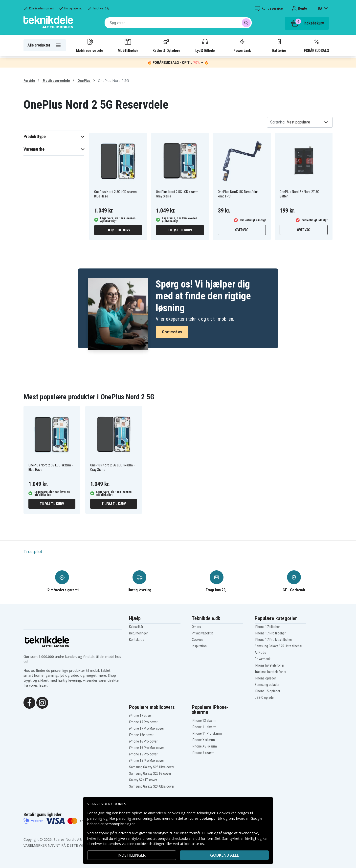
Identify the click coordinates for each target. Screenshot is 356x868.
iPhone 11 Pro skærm (207, 733)
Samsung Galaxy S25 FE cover (150, 773)
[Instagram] (42, 702)
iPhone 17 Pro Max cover (146, 728)
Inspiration (199, 646)
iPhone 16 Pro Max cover (146, 748)
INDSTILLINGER (132, 855)
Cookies (198, 640)
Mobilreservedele (89, 45)
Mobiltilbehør (128, 45)
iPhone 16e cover (141, 735)
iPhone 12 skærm (204, 721)
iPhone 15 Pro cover (143, 754)
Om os (196, 627)
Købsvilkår (136, 627)
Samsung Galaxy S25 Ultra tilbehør (278, 646)
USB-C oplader (265, 698)
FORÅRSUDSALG (316, 45)
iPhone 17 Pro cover (143, 722)
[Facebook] (29, 702)
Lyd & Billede (205, 45)
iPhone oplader (265, 678)
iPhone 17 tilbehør (267, 627)
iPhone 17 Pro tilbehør (270, 633)
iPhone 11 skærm (204, 727)
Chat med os (172, 332)
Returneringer (138, 633)
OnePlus (84, 81)
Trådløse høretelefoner (270, 672)
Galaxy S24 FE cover (143, 780)
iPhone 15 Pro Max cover (146, 761)
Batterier (279, 45)
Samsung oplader (267, 685)
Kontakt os (137, 640)
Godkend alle (224, 855)
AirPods (260, 652)
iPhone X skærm (203, 740)
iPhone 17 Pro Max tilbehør (273, 640)
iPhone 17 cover (140, 716)
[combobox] (178, 23)
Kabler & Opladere (166, 45)
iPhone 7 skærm (203, 753)
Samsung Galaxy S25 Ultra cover (152, 767)
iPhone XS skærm (204, 746)
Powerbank (242, 45)
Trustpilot (33, 552)
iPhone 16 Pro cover (143, 741)
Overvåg (242, 230)
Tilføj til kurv (118, 230)
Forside (29, 81)
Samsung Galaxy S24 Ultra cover (152, 786)
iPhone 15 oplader (267, 691)
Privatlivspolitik (202, 633)
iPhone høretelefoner (269, 665)
